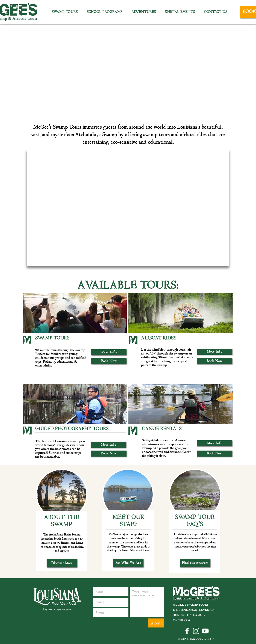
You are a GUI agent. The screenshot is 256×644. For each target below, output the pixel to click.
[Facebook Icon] (187, 631)
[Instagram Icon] (196, 631)
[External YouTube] (128, 208)
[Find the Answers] (195, 563)
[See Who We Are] (128, 563)
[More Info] (109, 352)
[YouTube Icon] (205, 631)
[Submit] (156, 623)
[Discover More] (62, 563)
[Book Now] (109, 361)
